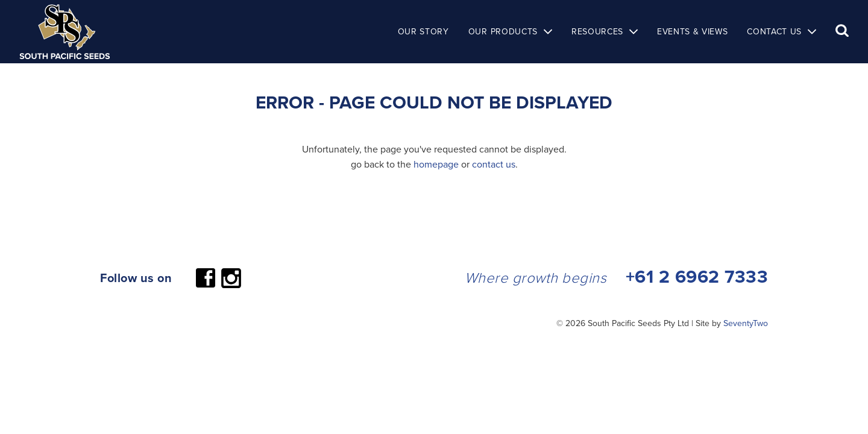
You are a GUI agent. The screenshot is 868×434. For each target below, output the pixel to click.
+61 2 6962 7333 (697, 276)
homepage (436, 164)
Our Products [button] (503, 31)
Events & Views (692, 31)
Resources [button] (597, 31)
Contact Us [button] (774, 31)
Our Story (423, 31)
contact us (494, 164)
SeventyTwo (746, 323)
